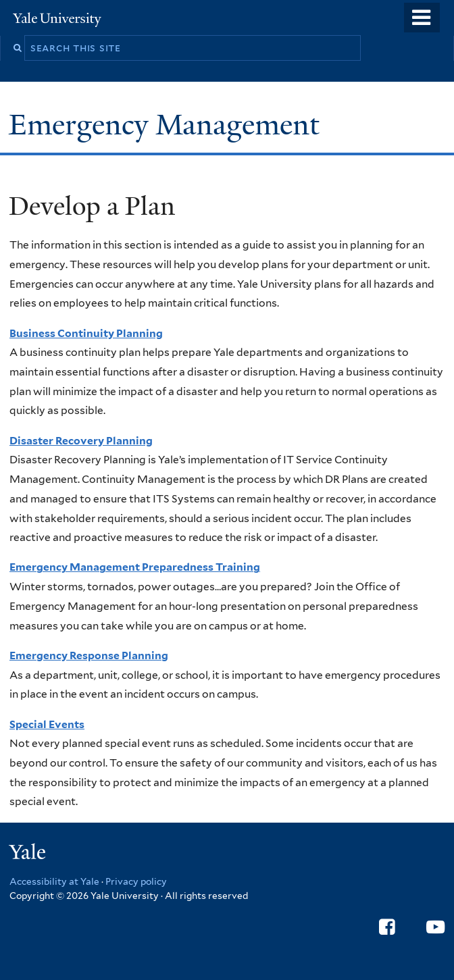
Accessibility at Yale (54, 881)
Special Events (47, 724)
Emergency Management (168, 125)
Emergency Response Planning (89, 655)
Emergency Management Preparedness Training (135, 567)
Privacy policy (136, 881)
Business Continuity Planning (86, 333)
